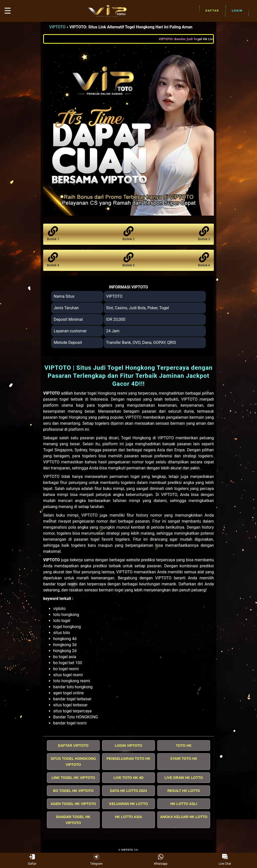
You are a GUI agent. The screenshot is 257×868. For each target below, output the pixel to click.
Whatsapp (161, 860)
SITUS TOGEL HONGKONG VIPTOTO (73, 762)
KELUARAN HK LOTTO (128, 804)
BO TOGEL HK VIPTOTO (73, 791)
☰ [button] (8, 11)
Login (237, 11)
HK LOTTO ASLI (184, 804)
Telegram (96, 860)
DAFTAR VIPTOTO (73, 746)
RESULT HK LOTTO (184, 791)
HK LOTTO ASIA (128, 817)
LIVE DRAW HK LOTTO (184, 778)
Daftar (212, 11)
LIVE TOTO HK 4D (128, 778)
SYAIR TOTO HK (184, 759)
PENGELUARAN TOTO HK (129, 759)
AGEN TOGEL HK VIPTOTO (73, 804)
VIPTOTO (57, 27)
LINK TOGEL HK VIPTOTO (73, 778)
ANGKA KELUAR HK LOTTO (184, 817)
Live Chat (225, 860)
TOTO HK (184, 746)
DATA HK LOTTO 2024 (129, 791)
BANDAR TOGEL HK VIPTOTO (73, 820)
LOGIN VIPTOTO (128, 746)
